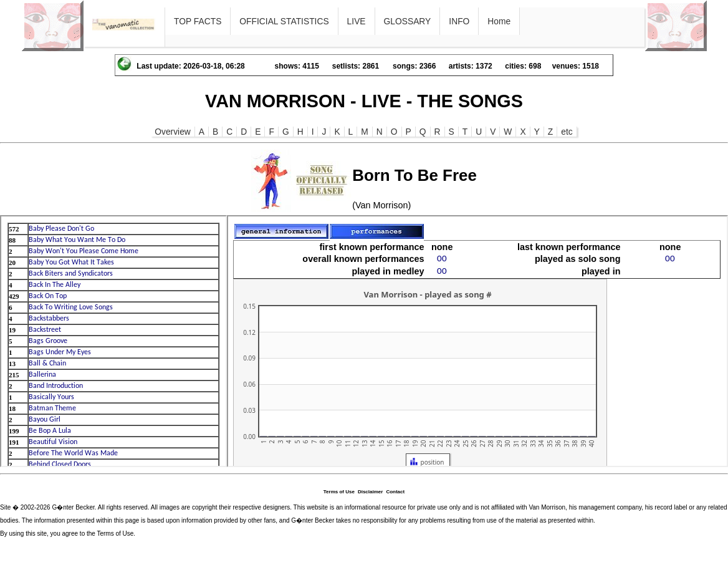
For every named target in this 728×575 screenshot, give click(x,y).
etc (567, 132)
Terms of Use (339, 492)
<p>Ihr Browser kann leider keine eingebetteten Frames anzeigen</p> (113, 341)
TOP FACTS (198, 21)
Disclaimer (370, 492)
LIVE (357, 21)
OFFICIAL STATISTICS (284, 21)
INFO (459, 21)
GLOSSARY (408, 21)
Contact (395, 492)
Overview (173, 132)
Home (499, 21)
